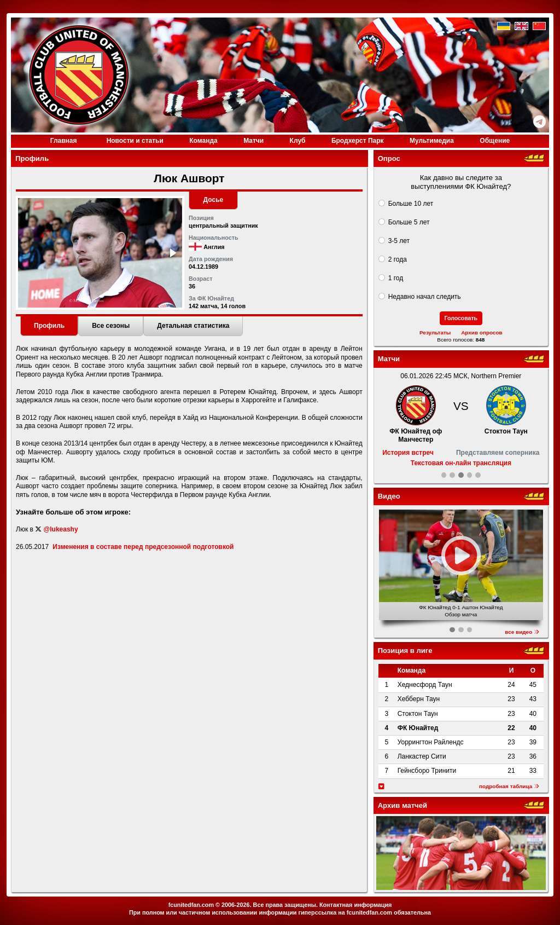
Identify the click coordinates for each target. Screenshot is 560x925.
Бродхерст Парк (358, 141)
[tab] (49, 326)
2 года (398, 259)
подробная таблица (509, 786)
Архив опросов (482, 333)
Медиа (432, 141)
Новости (135, 141)
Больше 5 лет (409, 222)
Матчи (253, 141)
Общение (495, 141)
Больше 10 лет (411, 204)
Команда (203, 141)
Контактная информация (355, 905)
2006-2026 (236, 905)
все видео (522, 632)
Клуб (298, 141)
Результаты (435, 333)
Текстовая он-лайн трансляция (461, 463)
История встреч (408, 453)
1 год (396, 278)
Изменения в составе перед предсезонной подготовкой (143, 547)
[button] (172, 253)
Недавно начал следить (425, 297)
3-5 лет (399, 241)
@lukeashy (61, 529)
